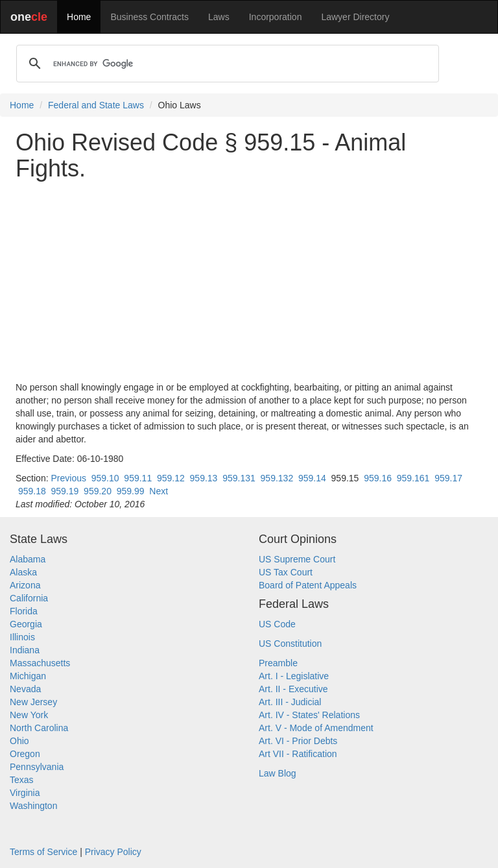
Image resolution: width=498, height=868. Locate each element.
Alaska (23, 572)
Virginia (25, 793)
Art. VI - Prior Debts (298, 741)
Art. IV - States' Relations (309, 715)
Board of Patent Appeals (308, 585)
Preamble (278, 663)
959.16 (378, 478)
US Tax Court (286, 572)
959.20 (98, 491)
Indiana (25, 650)
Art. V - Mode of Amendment (316, 728)
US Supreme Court (297, 559)
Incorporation (276, 17)
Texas (22, 780)
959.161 (413, 478)
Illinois (22, 637)
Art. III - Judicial (290, 702)
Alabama (28, 559)
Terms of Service (43, 852)
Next (159, 491)
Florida (24, 611)
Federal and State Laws (96, 105)
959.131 (239, 478)
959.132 (277, 478)
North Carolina (39, 728)
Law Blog (278, 773)
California (29, 598)
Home (79, 17)
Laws (219, 17)
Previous (68, 478)
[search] (226, 64)
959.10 (105, 478)
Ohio (19, 741)
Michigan (28, 676)
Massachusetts (40, 663)
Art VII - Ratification (298, 754)
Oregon (25, 754)
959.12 (171, 478)
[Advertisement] (249, 281)
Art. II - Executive (293, 689)
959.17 (448, 478)
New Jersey (33, 702)
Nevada (25, 689)
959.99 (131, 491)
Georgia (26, 624)
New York (29, 715)
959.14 (312, 478)
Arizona (25, 585)
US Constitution (290, 644)
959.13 (204, 478)
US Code (277, 624)
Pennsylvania (37, 767)
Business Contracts (149, 17)
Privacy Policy (113, 852)
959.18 (32, 491)
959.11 (138, 478)
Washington (33, 806)
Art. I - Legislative (294, 676)
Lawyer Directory (355, 17)
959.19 (65, 491)
